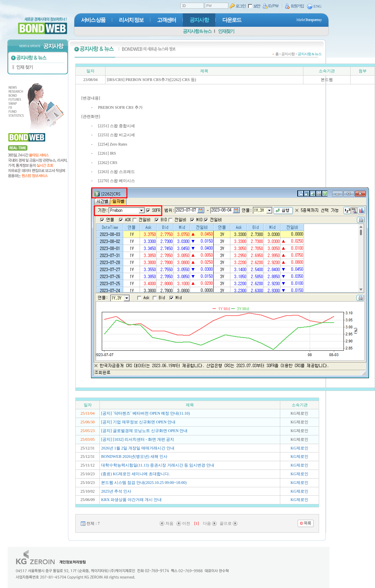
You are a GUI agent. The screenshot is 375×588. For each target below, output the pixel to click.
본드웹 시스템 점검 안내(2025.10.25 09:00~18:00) (144, 483)
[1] (197, 523)
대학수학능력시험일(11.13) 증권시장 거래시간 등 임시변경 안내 (158, 465)
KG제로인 (299, 448)
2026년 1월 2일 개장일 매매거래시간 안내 (138, 448)
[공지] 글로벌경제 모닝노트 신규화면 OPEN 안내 (144, 431)
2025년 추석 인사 (116, 491)
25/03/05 (88, 439)
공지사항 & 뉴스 (197, 31)
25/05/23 (88, 431)
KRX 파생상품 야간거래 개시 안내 (131, 500)
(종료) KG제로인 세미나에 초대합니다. (135, 474)
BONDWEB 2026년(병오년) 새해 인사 (134, 456)
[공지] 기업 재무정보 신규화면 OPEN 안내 (138, 422)
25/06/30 (88, 422)
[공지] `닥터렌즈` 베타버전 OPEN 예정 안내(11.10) (145, 413)
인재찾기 (226, 31)
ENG (314, 7)
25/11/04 (87, 413)
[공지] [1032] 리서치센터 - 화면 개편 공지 (138, 439)
